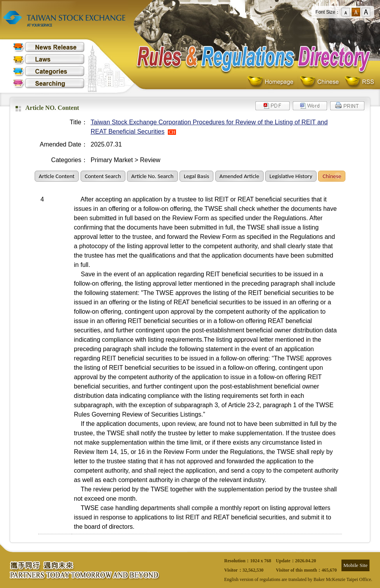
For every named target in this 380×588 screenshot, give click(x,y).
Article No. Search (152, 176)
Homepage (272, 82)
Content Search (103, 176)
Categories (49, 71)
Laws (49, 59)
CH (172, 132)
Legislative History (291, 176)
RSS (359, 82)
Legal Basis (196, 176)
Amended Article (239, 176)
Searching (49, 83)
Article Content (57, 176)
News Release (49, 47)
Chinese (321, 82)
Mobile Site (355, 565)
